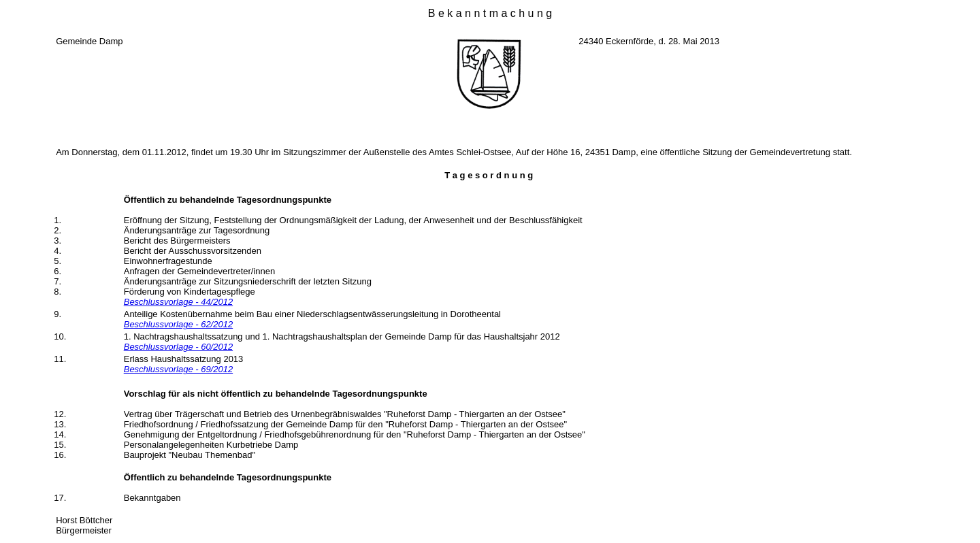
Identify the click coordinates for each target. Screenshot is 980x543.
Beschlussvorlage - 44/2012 (178, 302)
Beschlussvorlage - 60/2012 (178, 347)
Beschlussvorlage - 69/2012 (178, 369)
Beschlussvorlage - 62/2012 (178, 324)
